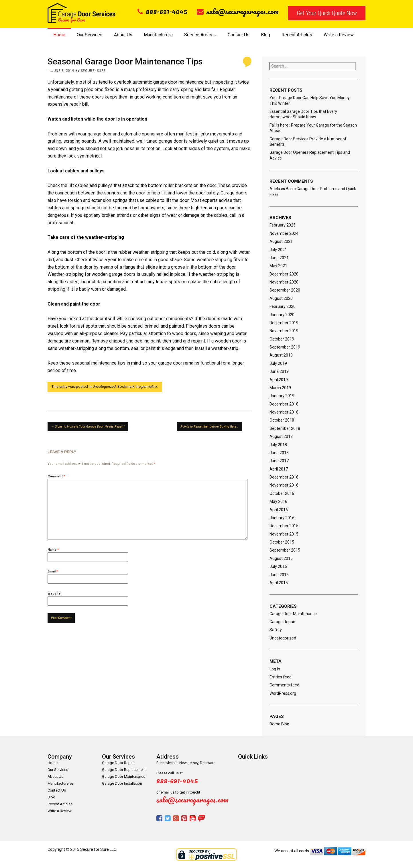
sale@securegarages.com (238, 11)
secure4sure (93, 71)
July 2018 (278, 445)
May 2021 (278, 266)
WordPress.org (283, 693)
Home (59, 35)
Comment (56, 476)
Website (54, 594)
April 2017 (279, 469)
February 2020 (283, 306)
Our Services (90, 35)
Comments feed (284, 685)
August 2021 (281, 241)
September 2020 (285, 290)
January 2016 (282, 518)
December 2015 (284, 526)
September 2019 (285, 347)
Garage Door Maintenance (293, 614)
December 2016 (284, 477)
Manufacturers (158, 35)
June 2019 (279, 371)
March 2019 (280, 388)
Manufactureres (61, 783)
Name (53, 550)
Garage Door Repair (118, 763)
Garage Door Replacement (124, 770)
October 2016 (282, 493)
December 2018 (284, 404)
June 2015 (279, 575)
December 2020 (284, 274)
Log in (275, 669)
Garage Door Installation (122, 783)
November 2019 (284, 331)
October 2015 (282, 542)
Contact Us (239, 35)
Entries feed (281, 677)
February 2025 (283, 225)
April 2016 (279, 510)
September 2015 (285, 550)
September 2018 (285, 428)
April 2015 (279, 583)
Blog (265, 35)
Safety (276, 630)
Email (53, 571)
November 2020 (284, 282)
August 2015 (281, 558)
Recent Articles (297, 35)
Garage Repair (282, 622)
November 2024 (284, 233)
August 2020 (281, 298)
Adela (275, 189)
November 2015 (284, 534)
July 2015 (278, 566)
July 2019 (278, 363)
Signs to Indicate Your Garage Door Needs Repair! (88, 427)
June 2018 (279, 453)
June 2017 (279, 461)
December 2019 (284, 323)
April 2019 (279, 380)
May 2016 (278, 501)
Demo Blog (279, 724)
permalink (149, 386)
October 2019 (282, 339)
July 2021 (278, 250)
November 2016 (284, 485)
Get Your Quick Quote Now (327, 13)
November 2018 (284, 412)
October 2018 (282, 420)
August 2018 (281, 436)
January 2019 (282, 396)
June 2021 (279, 258)
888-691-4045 (162, 11)
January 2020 (282, 315)
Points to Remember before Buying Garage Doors (211, 427)
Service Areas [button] (200, 35)
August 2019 (281, 355)
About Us (123, 35)
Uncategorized (104, 386)
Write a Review (339, 35)
